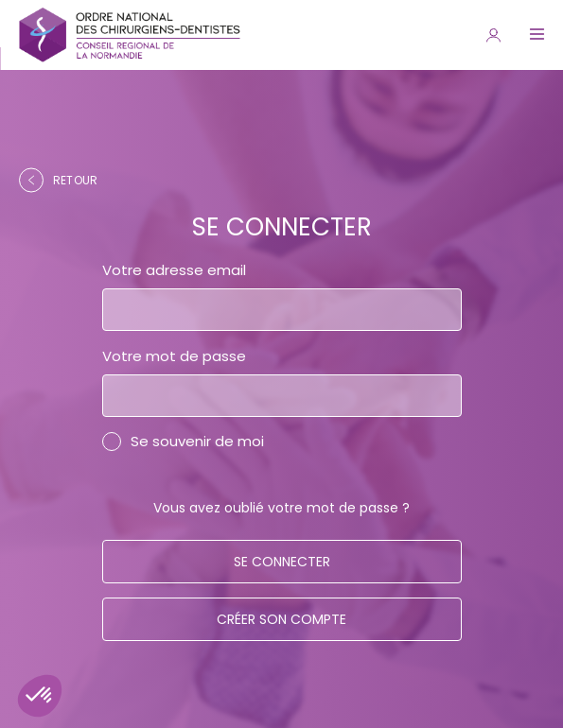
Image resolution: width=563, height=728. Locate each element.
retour (58, 180)
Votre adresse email (174, 270)
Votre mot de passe (174, 356)
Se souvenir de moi (197, 441)
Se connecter (282, 562)
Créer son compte (281, 619)
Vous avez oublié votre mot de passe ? (281, 508)
